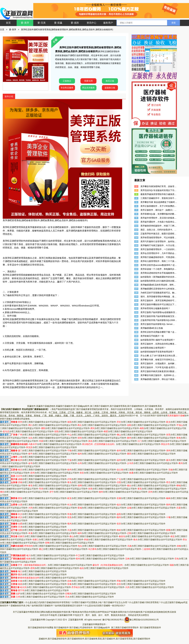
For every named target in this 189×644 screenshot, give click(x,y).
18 (136, 253)
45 (136, 360)
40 (136, 340)
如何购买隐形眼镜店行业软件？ (70, 606)
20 (136, 261)
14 (136, 238)
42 (136, 348)
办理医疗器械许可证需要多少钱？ (88, 602)
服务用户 (108, 23)
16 (136, 245)
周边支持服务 (88, 88)
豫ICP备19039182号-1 (113, 619)
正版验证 (67, 81)
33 (136, 312)
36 (136, 324)
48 (136, 371)
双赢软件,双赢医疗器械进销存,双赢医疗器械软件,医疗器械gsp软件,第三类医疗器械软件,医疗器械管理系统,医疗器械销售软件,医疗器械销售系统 (94, 406)
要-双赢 (58, 23)
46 (136, 363)
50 (136, 379)
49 (136, 375)
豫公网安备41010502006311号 (144, 619)
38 (136, 332)
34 (136, 316)
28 (136, 293)
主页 (2, 30)
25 (136, 281)
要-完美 (42, 23)
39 (136, 336)
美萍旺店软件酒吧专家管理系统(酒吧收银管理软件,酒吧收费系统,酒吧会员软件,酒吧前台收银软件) (67, 30)
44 (136, 356)
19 (136, 257)
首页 (8, 23)
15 (136, 241)
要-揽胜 (75, 23)
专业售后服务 (67, 88)
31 (136, 304)
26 (136, 285)
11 (136, 226)
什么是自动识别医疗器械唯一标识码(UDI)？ (105, 606)
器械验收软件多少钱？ (21, 606)
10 (136, 222)
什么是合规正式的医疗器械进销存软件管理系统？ (49, 602)
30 (136, 301)
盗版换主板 (110, 88)
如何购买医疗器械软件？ (43, 606)
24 (136, 277)
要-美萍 (25, 23)
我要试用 (88, 81)
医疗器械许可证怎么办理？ (116, 602)
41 (136, 344)
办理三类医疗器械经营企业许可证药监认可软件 (42, 422)
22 (136, 269)
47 (136, 367)
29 (136, 297)
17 (136, 249)
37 (136, 328)
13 (136, 234)
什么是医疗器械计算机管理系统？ (145, 602)
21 (136, 265)
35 (136, 320)
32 (136, 308)
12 (136, 230)
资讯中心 (91, 23)
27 (136, 289)
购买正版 (110, 81)
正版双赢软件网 (65, 615)
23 (136, 273)
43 (136, 352)
